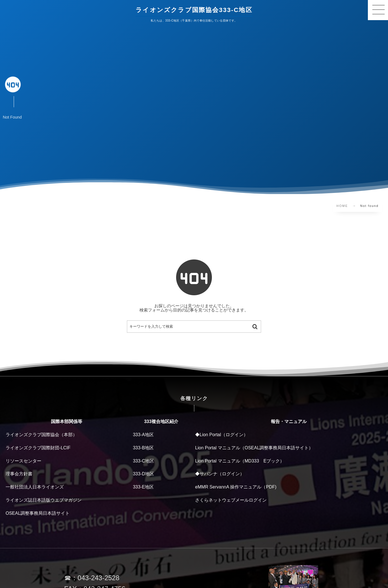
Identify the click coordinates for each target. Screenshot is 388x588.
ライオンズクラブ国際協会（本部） (41, 435)
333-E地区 (143, 487)
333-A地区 (143, 435)
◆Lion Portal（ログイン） (222, 435)
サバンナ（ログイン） (222, 474)
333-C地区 (143, 461)
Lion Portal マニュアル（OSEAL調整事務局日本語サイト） (254, 448)
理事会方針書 (19, 474)
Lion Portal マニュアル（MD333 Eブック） (240, 461)
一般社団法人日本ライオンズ (35, 487)
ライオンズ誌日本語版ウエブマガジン (44, 500)
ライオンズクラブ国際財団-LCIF (38, 448)
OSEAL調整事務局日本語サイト (38, 513)
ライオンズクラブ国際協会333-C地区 (194, 10)
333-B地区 (143, 448)
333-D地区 (143, 474)
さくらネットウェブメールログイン (231, 500)
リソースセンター (23, 461)
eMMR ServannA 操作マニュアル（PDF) (236, 487)
